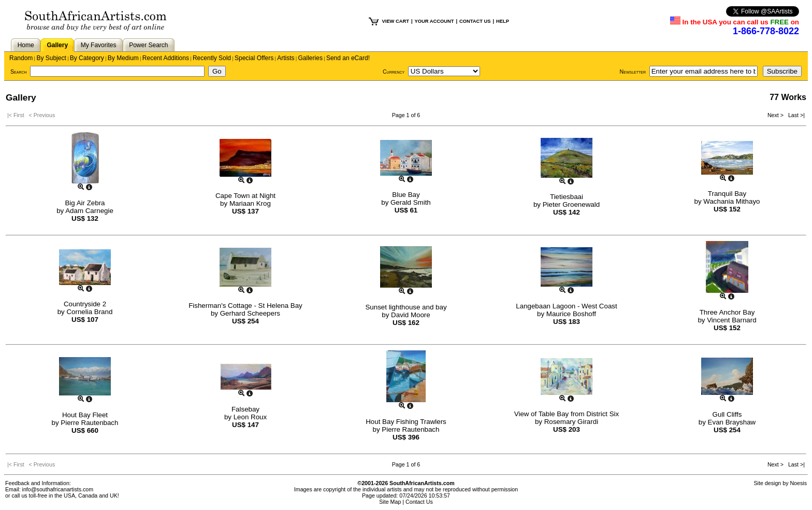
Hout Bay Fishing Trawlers (406, 422)
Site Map (390, 502)
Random (21, 58)
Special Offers (254, 58)
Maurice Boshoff (571, 314)
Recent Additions (166, 58)
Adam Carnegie (89, 211)
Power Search (148, 45)
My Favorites (99, 45)
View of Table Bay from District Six (567, 414)
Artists (286, 58)
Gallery (57, 45)
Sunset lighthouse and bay (406, 307)
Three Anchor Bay (727, 312)
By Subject (51, 58)
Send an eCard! (348, 58)
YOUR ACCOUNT (434, 21)
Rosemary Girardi (571, 422)
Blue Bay (406, 195)
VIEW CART (396, 21)
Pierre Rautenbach (89, 423)
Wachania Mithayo (731, 201)
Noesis (798, 483)
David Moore (411, 315)
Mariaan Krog (250, 203)
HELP (503, 21)
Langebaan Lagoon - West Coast (566, 306)
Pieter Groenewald (571, 204)
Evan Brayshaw (732, 422)
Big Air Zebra (85, 203)
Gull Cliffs (727, 414)
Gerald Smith (411, 202)
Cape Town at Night (245, 196)
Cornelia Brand (89, 312)
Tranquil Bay (727, 194)
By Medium (123, 58)
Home (26, 45)
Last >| (795, 115)
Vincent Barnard (731, 320)
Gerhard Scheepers (250, 313)
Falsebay (245, 409)
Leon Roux (250, 417)
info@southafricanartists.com (58, 489)
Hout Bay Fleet (85, 415)
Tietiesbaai (567, 197)
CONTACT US (475, 21)
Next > (776, 115)
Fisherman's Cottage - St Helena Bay (245, 306)
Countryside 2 (85, 304)
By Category (87, 58)
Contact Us (419, 502)
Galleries (310, 58)
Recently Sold (212, 58)
